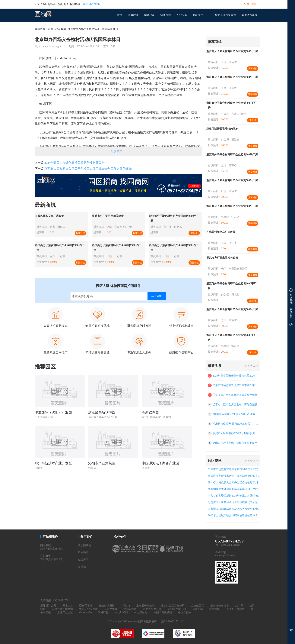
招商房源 (166, 15)
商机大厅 (198, 15)
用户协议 (83, 553)
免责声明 (83, 560)
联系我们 (83, 567)
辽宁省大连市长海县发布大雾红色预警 (235, 395)
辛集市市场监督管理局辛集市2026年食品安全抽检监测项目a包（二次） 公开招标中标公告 (236, 385)
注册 (254, 4)
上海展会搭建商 (145, 606)
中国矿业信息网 (88, 609)
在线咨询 (291, 313)
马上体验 (157, 296)
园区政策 (149, 15)
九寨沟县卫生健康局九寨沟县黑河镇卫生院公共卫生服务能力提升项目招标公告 (235, 489)
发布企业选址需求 (226, 15)
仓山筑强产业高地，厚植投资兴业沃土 (235, 443)
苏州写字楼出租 (177, 609)
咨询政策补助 (250, 15)
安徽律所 (214, 609)
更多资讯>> (252, 461)
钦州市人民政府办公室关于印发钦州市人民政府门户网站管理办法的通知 (236, 433)
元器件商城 (111, 609)
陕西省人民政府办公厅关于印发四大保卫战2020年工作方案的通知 (88, 169)
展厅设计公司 (48, 606)
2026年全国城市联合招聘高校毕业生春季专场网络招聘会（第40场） (235, 515)
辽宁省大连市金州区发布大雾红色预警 (235, 405)
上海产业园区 (65, 612)
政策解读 (61, 29)
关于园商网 (84, 545)
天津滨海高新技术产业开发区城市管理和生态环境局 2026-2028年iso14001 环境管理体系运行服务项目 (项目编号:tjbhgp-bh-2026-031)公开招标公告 (235, 476)
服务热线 (291, 295)
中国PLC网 (121, 612)
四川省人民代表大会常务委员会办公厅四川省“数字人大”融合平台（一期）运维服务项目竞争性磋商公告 (235, 482)
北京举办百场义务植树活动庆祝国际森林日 (93, 29)
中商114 (125, 606)
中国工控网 (185, 612)
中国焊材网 (141, 612)
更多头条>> (252, 366)
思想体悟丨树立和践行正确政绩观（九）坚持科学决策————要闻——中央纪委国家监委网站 (235, 502)
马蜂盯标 (103, 612)
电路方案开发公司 (62, 609)
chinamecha (86, 612)
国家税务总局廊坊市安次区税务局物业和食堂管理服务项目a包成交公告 (235, 509)
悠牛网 (239, 606)
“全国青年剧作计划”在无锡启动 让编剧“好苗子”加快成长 (236, 414)
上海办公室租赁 (220, 606)
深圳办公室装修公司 (173, 606)
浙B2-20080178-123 (172, 621)
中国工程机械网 (163, 612)
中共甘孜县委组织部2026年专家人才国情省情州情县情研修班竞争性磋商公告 (235, 496)
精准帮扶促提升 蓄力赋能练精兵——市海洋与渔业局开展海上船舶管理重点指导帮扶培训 (236, 424)
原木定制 (68, 606)
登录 (247, 4)
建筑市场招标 (107, 606)
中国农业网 (130, 609)
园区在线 (133, 15)
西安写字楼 (86, 606)
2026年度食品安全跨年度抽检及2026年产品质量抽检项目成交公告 (236, 376)
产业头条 (182, 15)
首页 (120, 15)
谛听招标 (198, 609)
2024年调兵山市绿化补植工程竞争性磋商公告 (75, 163)
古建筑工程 (198, 606)
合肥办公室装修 (152, 609)
